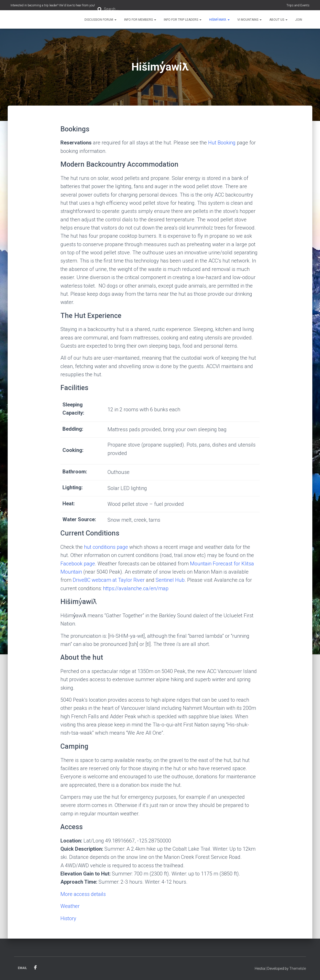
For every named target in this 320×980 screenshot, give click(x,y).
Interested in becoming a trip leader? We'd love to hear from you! (53, 5)
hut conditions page (106, 547)
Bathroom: (75, 472)
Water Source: (79, 519)
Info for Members (140, 20)
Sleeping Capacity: (73, 409)
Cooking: (73, 450)
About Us (278, 20)
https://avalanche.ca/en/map (136, 588)
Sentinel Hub (170, 580)
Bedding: (73, 429)
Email (22, 968)
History (68, 918)
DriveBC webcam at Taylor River (109, 580)
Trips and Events (298, 5)
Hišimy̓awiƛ (219, 20)
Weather (70, 906)
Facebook (35, 968)
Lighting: (73, 487)
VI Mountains (249, 20)
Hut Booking (222, 143)
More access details (83, 894)
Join (299, 20)
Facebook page (78, 564)
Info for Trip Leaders (183, 20)
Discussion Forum (100, 20)
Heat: (69, 504)
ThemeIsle (298, 968)
